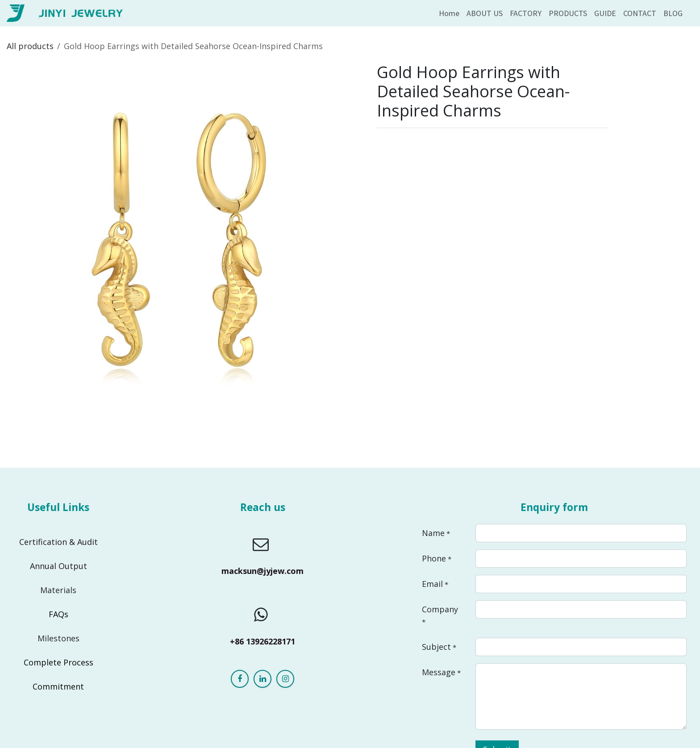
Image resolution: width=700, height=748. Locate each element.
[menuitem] (449, 13)
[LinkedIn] (262, 679)
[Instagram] (285, 679)
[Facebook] (240, 679)
